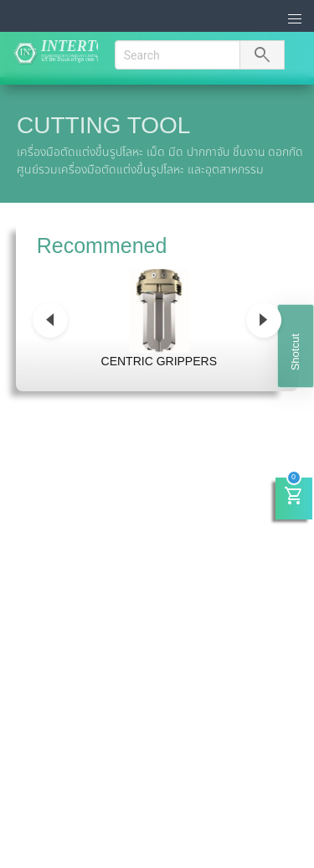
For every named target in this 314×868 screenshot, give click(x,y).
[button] (296, 19)
